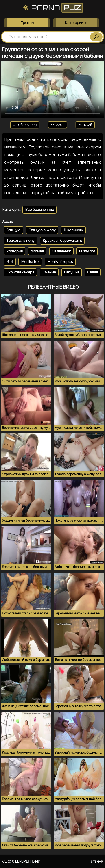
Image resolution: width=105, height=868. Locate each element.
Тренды (27, 23)
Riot (10, 262)
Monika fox (30, 262)
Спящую (13, 230)
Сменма (49, 272)
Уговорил (14, 251)
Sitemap (97, 862)
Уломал (37, 251)
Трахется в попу (20, 241)
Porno (53, 8)
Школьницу (73, 230)
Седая (93, 272)
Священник (61, 251)
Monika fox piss (60, 262)
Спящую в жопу (42, 230)
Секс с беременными (21, 861)
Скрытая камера (20, 272)
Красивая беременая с (62, 241)
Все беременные (39, 210)
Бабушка (72, 272)
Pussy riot (87, 251)
